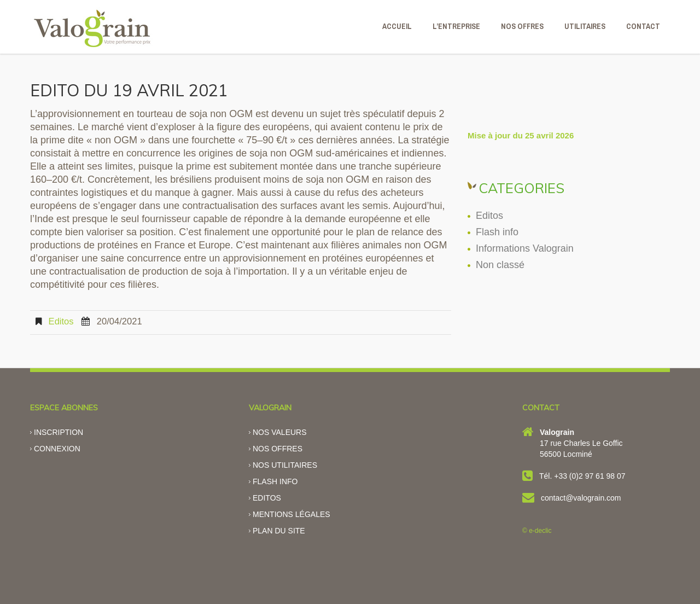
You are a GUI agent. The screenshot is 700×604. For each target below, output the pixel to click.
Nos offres (278, 449)
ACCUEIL (397, 26)
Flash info (497, 232)
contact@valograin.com (581, 498)
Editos (61, 321)
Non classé (500, 265)
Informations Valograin (525, 248)
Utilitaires (585, 26)
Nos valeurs (280, 432)
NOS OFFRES (522, 26)
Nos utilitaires (285, 465)
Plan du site (279, 531)
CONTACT (643, 26)
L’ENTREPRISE (456, 26)
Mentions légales (291, 514)
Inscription (59, 432)
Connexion (57, 449)
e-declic (540, 531)
